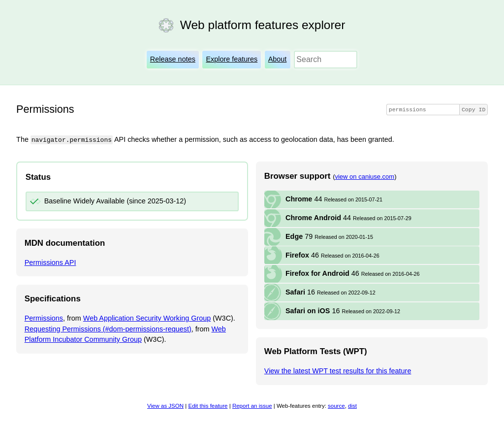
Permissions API (50, 262)
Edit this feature (208, 405)
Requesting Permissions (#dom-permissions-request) (108, 328)
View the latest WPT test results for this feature (338, 371)
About (278, 59)
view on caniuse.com (364, 176)
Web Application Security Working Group (147, 318)
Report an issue (252, 405)
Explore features (232, 59)
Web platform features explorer (263, 25)
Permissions (44, 318)
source (336, 405)
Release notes (173, 59)
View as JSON (165, 405)
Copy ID (473, 110)
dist (352, 405)
